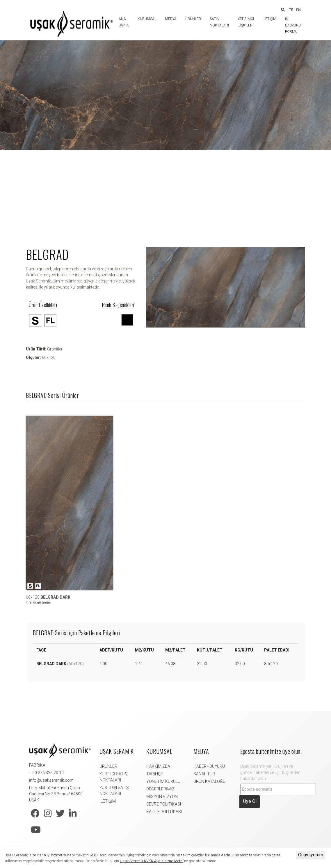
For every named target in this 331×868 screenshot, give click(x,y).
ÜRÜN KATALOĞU (209, 781)
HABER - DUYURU (209, 766)
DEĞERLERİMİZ (160, 789)
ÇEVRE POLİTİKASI (164, 804)
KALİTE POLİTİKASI (164, 812)
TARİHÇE (155, 774)
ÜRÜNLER (108, 766)
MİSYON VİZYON (162, 797)
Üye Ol (250, 801)
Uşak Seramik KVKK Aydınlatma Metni (152, 861)
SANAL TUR (204, 774)
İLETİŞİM (108, 801)
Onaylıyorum (311, 855)
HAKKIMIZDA (158, 766)
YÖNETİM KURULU (163, 781)
